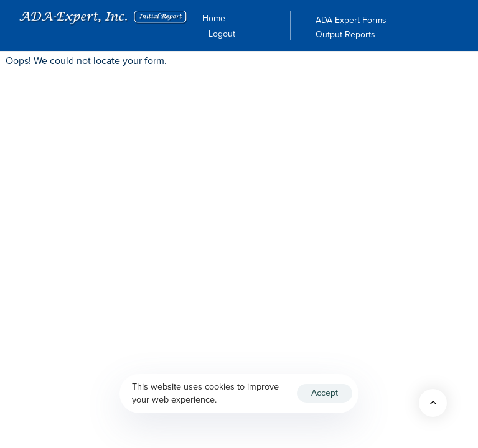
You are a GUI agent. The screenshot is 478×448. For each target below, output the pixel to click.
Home (214, 19)
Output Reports (345, 35)
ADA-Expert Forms (351, 21)
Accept (325, 393)
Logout (222, 34)
